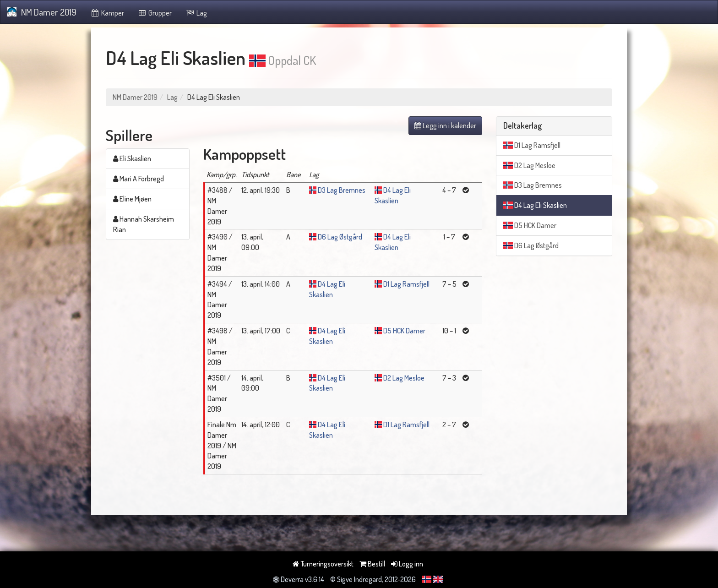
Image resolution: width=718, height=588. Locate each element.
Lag (196, 13)
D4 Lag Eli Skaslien (535, 205)
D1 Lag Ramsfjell (406, 284)
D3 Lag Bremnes (342, 190)
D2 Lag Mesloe (404, 378)
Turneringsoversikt (323, 564)
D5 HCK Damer (404, 331)
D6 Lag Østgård (340, 237)
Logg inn (407, 564)
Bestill (372, 564)
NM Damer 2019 (42, 12)
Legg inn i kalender (445, 125)
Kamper (107, 13)
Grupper (155, 13)
